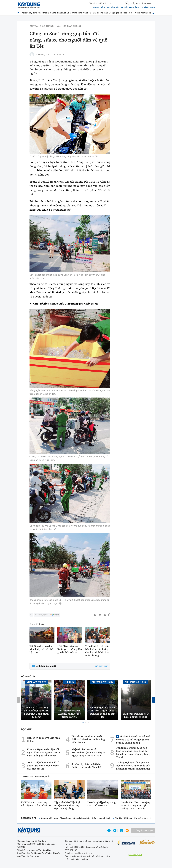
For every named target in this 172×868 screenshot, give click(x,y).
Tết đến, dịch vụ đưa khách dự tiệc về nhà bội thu (41, 649)
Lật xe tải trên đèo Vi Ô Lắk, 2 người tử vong (136, 715)
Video (137, 13)
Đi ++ (131, 13)
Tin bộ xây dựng (148, 7)
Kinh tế (53, 13)
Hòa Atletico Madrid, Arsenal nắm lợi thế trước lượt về (69, 714)
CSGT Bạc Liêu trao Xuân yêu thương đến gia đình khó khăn (70, 649)
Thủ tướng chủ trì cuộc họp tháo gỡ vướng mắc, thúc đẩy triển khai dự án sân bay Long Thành (133, 752)
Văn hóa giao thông (69, 26)
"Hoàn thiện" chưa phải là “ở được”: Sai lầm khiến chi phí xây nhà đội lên (43, 766)
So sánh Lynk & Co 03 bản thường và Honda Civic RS (86, 766)
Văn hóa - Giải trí (91, 13)
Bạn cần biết (29, 818)
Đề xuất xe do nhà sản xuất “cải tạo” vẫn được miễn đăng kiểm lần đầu (88, 739)
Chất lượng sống (75, 13)
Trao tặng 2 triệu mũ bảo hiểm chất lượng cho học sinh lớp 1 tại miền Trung (97, 651)
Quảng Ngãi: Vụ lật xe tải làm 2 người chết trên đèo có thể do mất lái (103, 712)
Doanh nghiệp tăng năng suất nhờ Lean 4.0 (102, 804)
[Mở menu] (153, 13)
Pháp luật (62, 13)
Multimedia (146, 13)
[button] (83, 723)
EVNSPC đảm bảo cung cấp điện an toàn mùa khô (36, 804)
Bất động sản (113, 7)
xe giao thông (99, 7)
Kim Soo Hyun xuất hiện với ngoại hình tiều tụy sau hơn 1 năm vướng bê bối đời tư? (44, 752)
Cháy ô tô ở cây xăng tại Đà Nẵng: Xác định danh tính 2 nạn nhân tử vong (36, 712)
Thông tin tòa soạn (143, 831)
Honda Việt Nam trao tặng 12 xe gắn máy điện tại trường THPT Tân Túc (135, 805)
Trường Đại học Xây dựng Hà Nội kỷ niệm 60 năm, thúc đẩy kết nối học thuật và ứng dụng (133, 766)
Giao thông (43, 13)
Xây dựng (33, 13)
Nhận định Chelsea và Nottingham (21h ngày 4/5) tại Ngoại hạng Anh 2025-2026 (88, 752)
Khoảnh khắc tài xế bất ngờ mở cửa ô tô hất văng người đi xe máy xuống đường (133, 740)
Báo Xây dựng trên (47, 615)
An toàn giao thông (130, 7)
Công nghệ (114, 13)
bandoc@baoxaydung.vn (82, 853)
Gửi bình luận (101, 666)
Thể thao (104, 13)
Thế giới (124, 13)
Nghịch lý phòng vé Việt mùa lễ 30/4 (43, 739)
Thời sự (24, 13)
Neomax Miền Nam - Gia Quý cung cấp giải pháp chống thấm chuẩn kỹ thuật (75, 818)
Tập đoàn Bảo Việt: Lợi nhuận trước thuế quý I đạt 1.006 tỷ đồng (68, 805)
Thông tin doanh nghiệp (36, 777)
